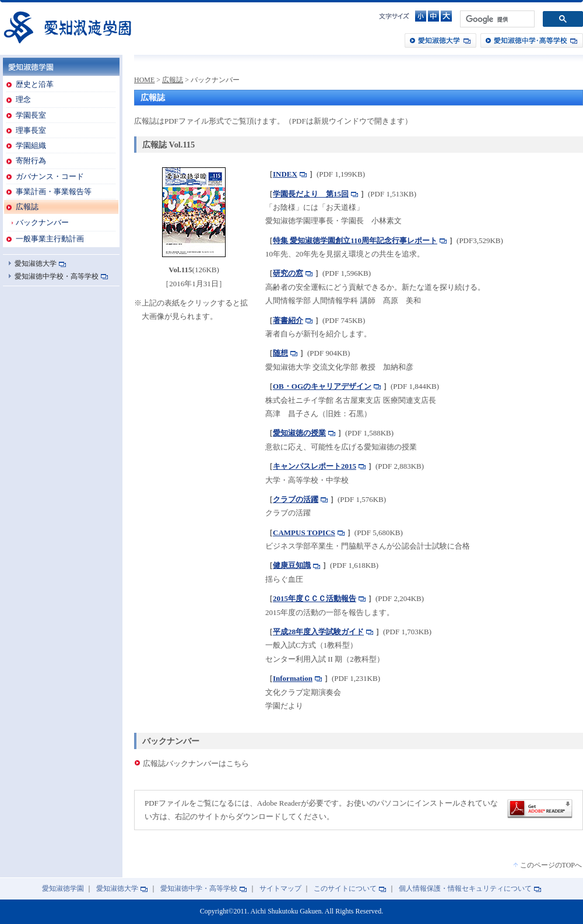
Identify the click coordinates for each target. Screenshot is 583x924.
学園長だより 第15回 (311, 194)
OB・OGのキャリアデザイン (322, 386)
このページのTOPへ (551, 865)
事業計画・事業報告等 (54, 192)
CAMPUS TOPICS (304, 533)
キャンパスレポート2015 (315, 466)
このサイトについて (345, 889)
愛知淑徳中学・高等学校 (532, 41)
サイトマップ (280, 889)
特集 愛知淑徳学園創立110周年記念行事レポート (355, 240)
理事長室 (31, 130)
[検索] (496, 19)
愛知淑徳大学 (440, 41)
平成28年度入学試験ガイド (318, 632)
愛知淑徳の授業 (299, 433)
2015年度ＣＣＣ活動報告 (315, 598)
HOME (144, 80)
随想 (280, 353)
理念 (23, 99)
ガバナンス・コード (50, 176)
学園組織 (31, 145)
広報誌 (27, 207)
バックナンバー (42, 222)
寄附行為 (31, 161)
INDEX (285, 174)
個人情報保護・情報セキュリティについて (465, 889)
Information (293, 678)
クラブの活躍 (296, 499)
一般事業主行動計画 (50, 239)
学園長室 (31, 115)
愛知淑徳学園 (67, 27)
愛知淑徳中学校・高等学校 (57, 276)
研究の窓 (288, 273)
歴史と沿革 (35, 84)
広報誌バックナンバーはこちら (196, 763)
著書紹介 (288, 320)
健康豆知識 (292, 565)
